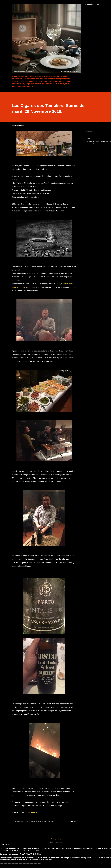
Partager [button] (89, 132)
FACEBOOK (32, 813)
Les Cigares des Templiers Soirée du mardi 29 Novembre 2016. (98, 143)
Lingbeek (60, 842)
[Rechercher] (89, 5)
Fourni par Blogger (55, 839)
